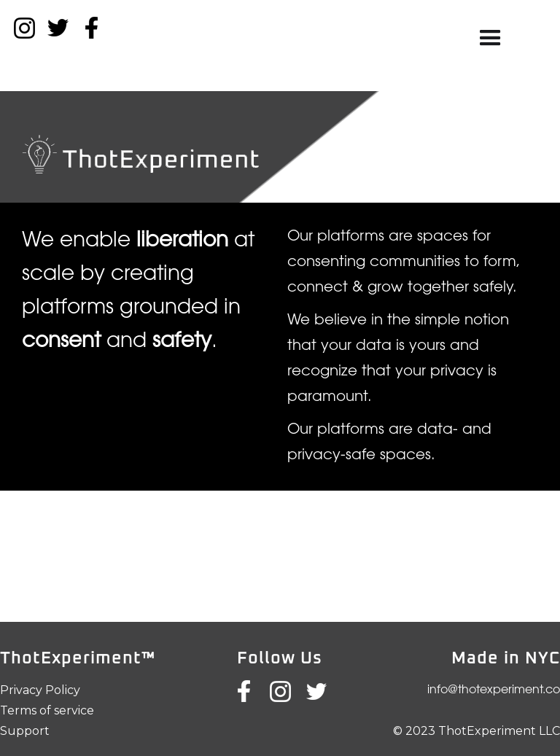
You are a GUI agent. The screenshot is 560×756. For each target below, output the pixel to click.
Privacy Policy (40, 690)
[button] (490, 38)
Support (25, 731)
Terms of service (47, 710)
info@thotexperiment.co (494, 690)
